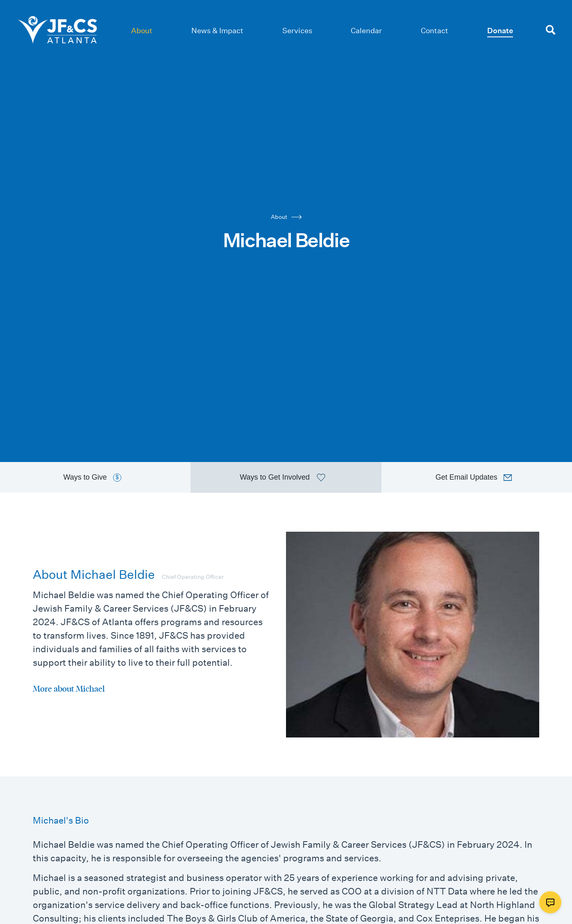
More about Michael (69, 689)
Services (297, 31)
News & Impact (217, 31)
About (142, 31)
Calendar (366, 31)
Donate (500, 31)
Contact (435, 31)
